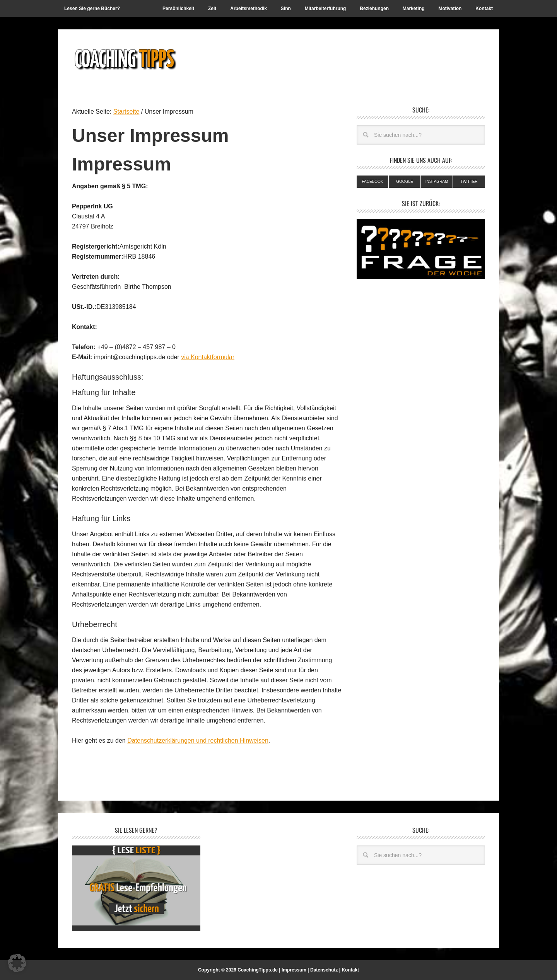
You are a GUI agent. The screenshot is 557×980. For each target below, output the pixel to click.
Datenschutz (324, 970)
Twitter (469, 182)
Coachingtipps (124, 59)
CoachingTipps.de (258, 970)
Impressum (294, 970)
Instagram (437, 182)
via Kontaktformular (208, 357)
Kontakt (350, 970)
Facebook (372, 182)
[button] (17, 963)
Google (404, 182)
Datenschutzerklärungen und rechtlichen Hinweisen (198, 741)
